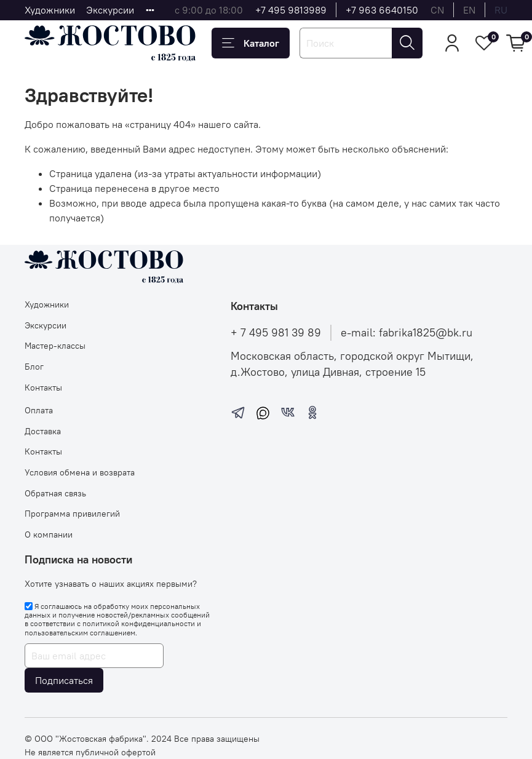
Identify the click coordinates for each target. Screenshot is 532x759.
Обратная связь (55, 493)
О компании (49, 534)
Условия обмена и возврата (80, 472)
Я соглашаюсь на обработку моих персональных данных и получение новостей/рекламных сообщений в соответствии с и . (117, 619)
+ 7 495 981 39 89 (276, 333)
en (469, 10)
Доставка (43, 431)
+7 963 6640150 (382, 10)
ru (501, 10)
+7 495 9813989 (291, 10)
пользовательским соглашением (80, 633)
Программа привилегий (72, 514)
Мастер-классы (55, 346)
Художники (50, 10)
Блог (34, 367)
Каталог (251, 43)
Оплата (39, 410)
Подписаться (64, 680)
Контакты (43, 387)
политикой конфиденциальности (139, 623)
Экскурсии (110, 10)
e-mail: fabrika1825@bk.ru (407, 333)
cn (437, 10)
